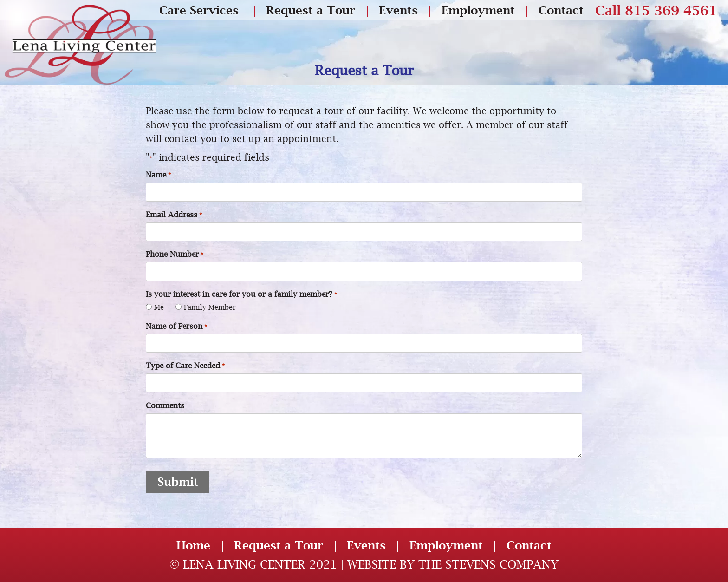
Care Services (199, 10)
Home (193, 545)
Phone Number (174, 255)
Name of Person (176, 327)
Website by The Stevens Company (453, 564)
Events (398, 10)
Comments (165, 405)
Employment (478, 10)
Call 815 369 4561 (656, 10)
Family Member (210, 307)
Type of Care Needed (185, 366)
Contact (561, 10)
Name (158, 175)
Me (159, 307)
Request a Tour (311, 10)
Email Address (174, 215)
